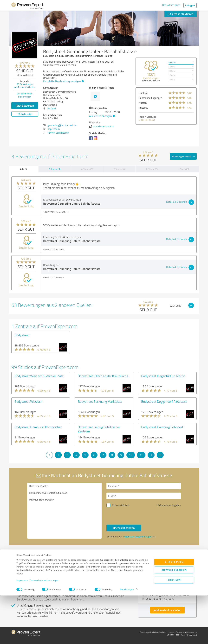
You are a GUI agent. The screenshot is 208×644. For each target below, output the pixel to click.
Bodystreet (22, 335)
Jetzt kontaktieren (181, 14)
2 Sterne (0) (152, 169)
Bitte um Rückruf (121, 505)
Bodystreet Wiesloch (28, 401)
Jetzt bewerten (25, 105)
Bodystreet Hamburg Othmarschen (38, 427)
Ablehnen (174, 628)
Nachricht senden (124, 528)
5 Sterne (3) (55, 169)
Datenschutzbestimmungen (44, 629)
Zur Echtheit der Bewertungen (25, 95)
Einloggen (190, 5)
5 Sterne (172, 62)
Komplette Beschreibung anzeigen (63, 81)
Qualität (143, 93)
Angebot (143, 108)
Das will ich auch (171, 5)
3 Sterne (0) (119, 169)
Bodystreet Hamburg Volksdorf (162, 427)
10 (131, 455)
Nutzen (143, 103)
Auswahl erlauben (174, 618)
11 (141, 455)
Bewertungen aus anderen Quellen (25, 86)
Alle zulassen (174, 610)
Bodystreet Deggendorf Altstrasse (164, 401)
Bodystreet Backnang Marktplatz (100, 401)
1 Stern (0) (184, 169)
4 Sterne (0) (87, 169)
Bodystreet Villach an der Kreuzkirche (103, 376)
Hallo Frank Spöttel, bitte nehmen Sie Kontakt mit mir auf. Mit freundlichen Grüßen (65, 511)
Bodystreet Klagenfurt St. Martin (163, 376)
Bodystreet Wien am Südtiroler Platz (39, 376)
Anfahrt (52, 108)
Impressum (22, 629)
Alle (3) (24, 169)
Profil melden (63, 554)
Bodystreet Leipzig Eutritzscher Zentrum (99, 429)
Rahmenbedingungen (150, 98)
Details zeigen (127, 638)
